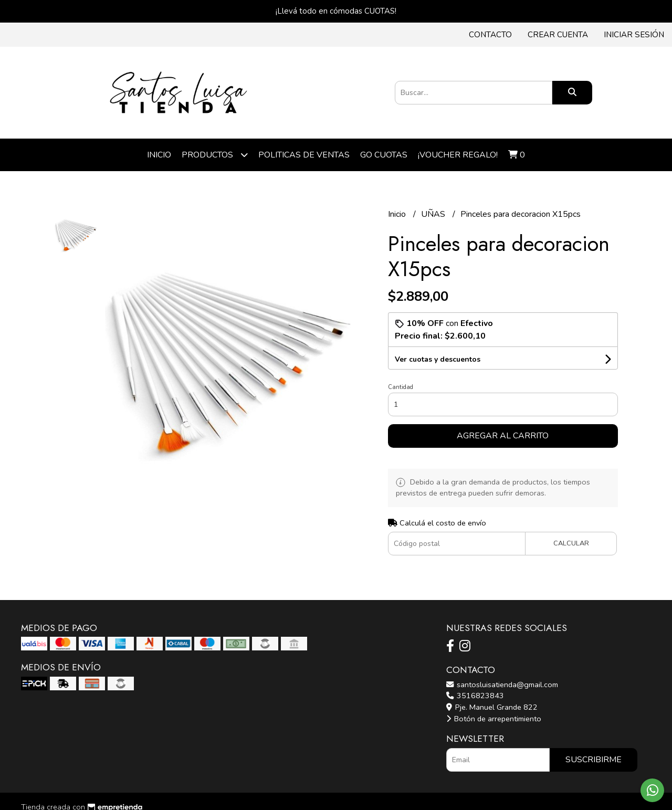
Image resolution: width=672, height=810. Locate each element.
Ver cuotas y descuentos (438, 359)
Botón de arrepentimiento (494, 719)
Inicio (159, 155)
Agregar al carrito (503, 436)
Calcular (571, 543)
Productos (215, 155)
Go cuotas (384, 155)
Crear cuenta (558, 35)
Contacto (490, 35)
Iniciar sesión (634, 35)
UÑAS (434, 214)
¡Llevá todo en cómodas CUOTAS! (336, 11)
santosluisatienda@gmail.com (502, 685)
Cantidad (401, 387)
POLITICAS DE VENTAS (304, 155)
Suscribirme (594, 760)
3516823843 (475, 696)
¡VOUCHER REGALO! (458, 155)
